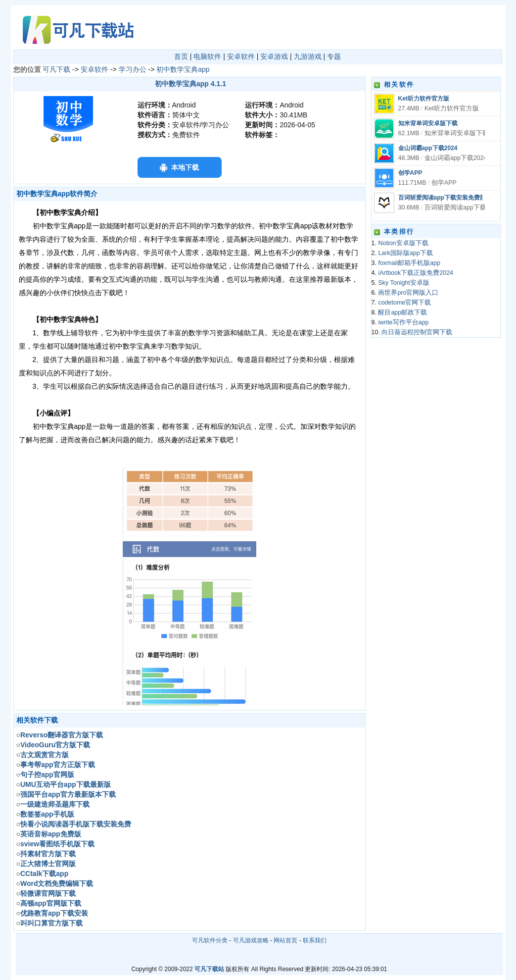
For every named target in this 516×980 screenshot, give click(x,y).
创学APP (410, 173)
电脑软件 (207, 56)
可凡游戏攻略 (251, 940)
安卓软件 (241, 56)
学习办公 (133, 69)
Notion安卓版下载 (403, 243)
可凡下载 (56, 69)
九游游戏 (308, 56)
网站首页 (285, 940)
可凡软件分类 (210, 940)
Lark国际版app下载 (405, 253)
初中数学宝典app (183, 69)
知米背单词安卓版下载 (428, 123)
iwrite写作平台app (403, 322)
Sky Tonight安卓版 (403, 283)
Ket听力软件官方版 (424, 99)
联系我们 (315, 940)
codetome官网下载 (404, 303)
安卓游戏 (274, 56)
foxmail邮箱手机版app (409, 263)
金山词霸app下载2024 (428, 148)
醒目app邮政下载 (402, 312)
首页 (181, 56)
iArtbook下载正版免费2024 (416, 273)
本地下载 (185, 167)
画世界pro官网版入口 (408, 293)
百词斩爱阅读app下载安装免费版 (442, 198)
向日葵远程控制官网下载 (417, 332)
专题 (334, 56)
